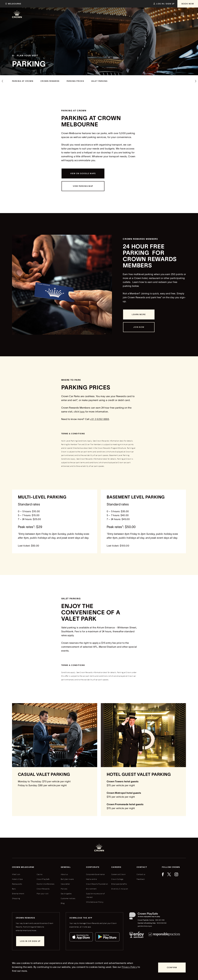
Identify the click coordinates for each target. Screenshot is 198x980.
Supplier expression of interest (95, 896)
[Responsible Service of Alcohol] (137, 936)
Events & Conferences (46, 885)
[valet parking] (99, 81)
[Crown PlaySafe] (148, 917)
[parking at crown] (23, 81)
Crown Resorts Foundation (97, 885)
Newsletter (65, 885)
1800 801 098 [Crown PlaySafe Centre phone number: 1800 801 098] (160, 921)
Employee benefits (119, 885)
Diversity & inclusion (120, 890)
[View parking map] (83, 186)
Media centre (91, 880)
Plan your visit (43, 894)
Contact (142, 868)
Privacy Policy (129, 967)
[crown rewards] (50, 81)
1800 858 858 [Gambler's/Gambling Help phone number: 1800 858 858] (162, 924)
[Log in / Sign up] (164, 4)
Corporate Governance (95, 875)
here (82, 412)
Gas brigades (66, 894)
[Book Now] (188, 4)
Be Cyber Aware (67, 880)
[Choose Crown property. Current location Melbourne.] (13, 4)
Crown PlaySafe (43, 880)
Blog (63, 904)
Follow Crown (171, 868)
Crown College (117, 880)
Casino (39, 875)
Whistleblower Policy (95, 903)
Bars (14, 890)
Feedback (141, 880)
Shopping (16, 899)
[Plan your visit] (24, 59)
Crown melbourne (23, 868)
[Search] (175, 14)
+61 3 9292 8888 (99, 419)
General (66, 868)
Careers (116, 868)
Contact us (141, 875)
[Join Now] (139, 327)
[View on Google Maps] (83, 173)
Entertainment (18, 894)
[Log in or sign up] (30, 942)
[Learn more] (139, 314)
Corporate (93, 868)
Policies (64, 890)
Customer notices (68, 899)
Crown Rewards (43, 890)
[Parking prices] (75, 81)
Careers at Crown (118, 875)
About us (64, 875)
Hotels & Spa (17, 880)
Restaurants (17, 885)
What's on (16, 875)
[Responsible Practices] (164, 936)
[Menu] (182, 14)
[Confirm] (172, 968)
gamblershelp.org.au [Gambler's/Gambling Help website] (145, 927)
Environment (91, 890)
